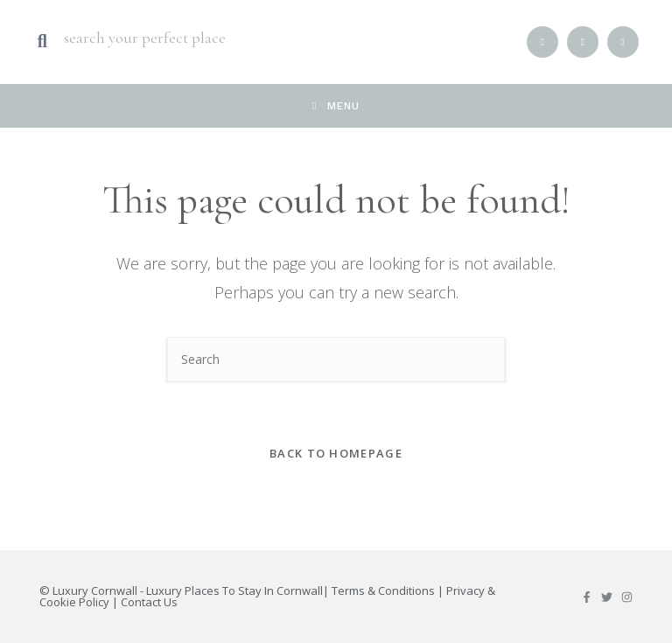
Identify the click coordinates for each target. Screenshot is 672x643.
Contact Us (149, 602)
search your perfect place (145, 38)
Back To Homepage (336, 453)
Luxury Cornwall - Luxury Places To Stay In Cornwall (188, 591)
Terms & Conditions (383, 591)
